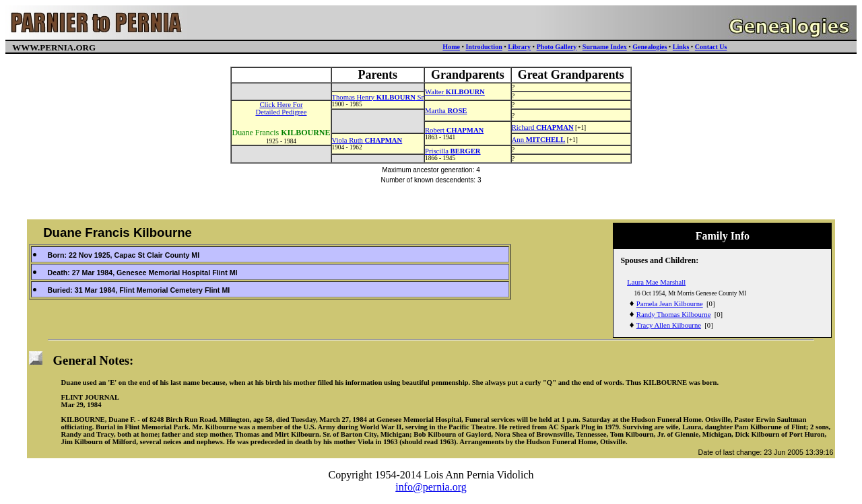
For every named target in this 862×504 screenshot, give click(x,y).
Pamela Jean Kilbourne (670, 304)
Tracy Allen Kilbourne (669, 325)
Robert (454, 130)
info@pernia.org (431, 487)
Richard (543, 128)
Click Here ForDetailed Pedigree (281, 108)
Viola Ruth (367, 140)
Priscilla (453, 151)
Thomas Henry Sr (378, 97)
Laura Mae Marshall (656, 282)
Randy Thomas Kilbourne (674, 315)
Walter (455, 92)
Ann (539, 140)
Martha (446, 111)
